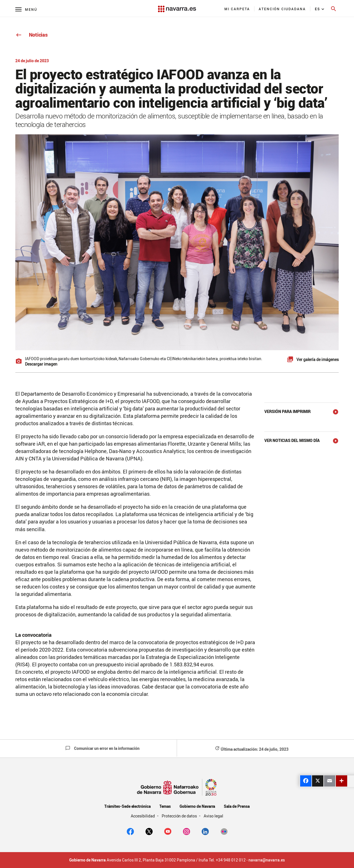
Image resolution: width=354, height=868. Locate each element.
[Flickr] (224, 831)
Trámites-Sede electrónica (128, 806)
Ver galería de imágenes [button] (318, 359)
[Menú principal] (26, 9)
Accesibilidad (143, 816)
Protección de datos (180, 816)
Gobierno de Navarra (197, 806)
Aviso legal (213, 816)
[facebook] (130, 831)
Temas (165, 806)
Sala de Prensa (237, 806)
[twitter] (149, 831)
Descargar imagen (41, 364)
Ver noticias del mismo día (292, 440)
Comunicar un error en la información (102, 748)
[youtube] (168, 831)
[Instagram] (187, 831)
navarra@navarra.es (267, 860)
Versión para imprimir (287, 411)
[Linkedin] (205, 831)
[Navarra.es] (177, 6)
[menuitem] (237, 9)
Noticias (31, 35)
